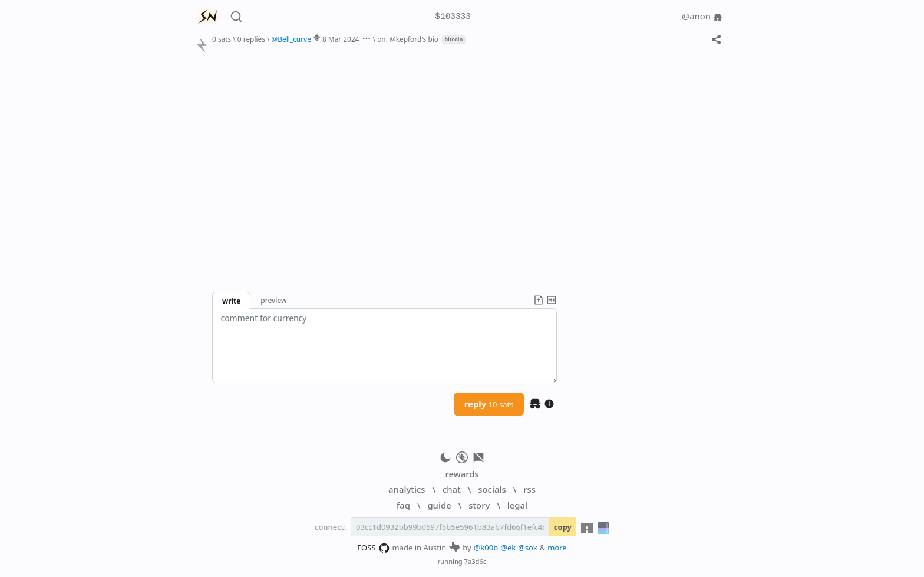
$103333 (453, 17)
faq (403, 505)
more (557, 548)
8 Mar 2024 (341, 39)
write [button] (231, 301)
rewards (462, 474)
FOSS (373, 548)
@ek (508, 548)
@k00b (486, 548)
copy (563, 527)
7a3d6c (476, 561)
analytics (407, 489)
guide (439, 505)
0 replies (251, 39)
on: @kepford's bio (408, 39)
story (479, 505)
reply (489, 404)
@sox (527, 548)
